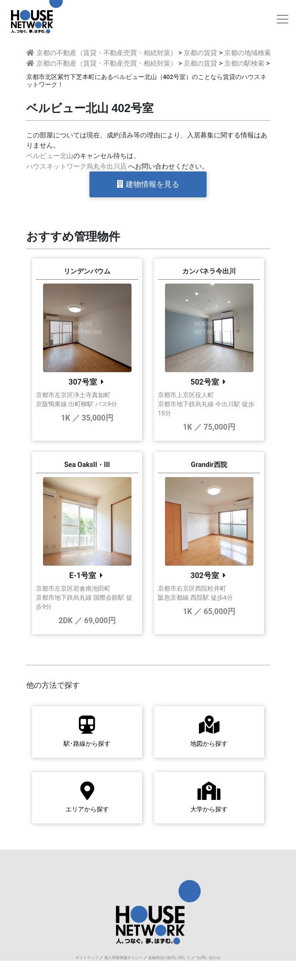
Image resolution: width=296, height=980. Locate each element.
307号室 (83, 382)
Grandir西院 (209, 465)
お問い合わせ (209, 958)
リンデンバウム (87, 271)
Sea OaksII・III (87, 465)
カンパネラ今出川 (209, 271)
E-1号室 (83, 575)
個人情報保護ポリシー (123, 958)
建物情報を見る (148, 184)
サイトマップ (87, 958)
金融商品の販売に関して (169, 958)
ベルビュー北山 (50, 156)
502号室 (205, 382)
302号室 (205, 575)
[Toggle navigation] (283, 19)
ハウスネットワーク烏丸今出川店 (77, 166)
